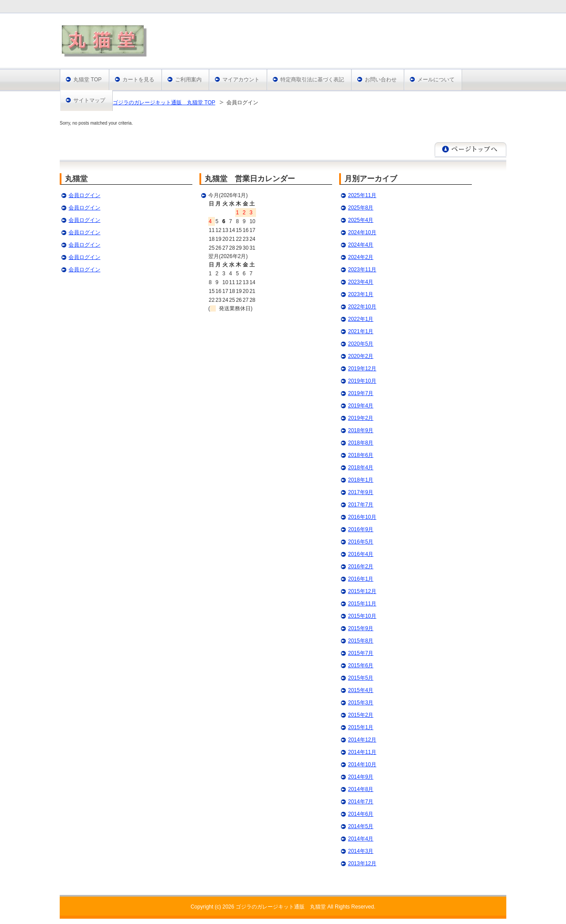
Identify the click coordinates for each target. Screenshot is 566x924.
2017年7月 (361, 505)
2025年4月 (361, 220)
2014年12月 (362, 740)
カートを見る (138, 80)
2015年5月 (361, 678)
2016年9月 (361, 529)
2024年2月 (361, 257)
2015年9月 (361, 628)
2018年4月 (361, 468)
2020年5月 (361, 344)
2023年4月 (361, 282)
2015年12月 (362, 591)
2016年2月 (361, 567)
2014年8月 (361, 789)
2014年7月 (361, 802)
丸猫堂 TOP (88, 80)
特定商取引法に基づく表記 (312, 80)
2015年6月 (361, 665)
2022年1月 (361, 319)
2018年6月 (361, 455)
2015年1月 (361, 727)
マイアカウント (241, 80)
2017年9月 (361, 492)
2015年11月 (362, 604)
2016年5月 (361, 542)
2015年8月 (361, 641)
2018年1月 (361, 480)
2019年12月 (362, 369)
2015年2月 (361, 715)
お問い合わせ (381, 80)
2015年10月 (362, 616)
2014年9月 (361, 777)
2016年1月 (361, 579)
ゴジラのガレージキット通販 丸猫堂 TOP (164, 103)
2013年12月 (362, 863)
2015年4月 (361, 690)
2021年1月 (361, 331)
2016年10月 (362, 517)
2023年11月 (362, 270)
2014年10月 (362, 764)
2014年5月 (361, 826)
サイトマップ (89, 100)
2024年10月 (362, 232)
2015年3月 (361, 703)
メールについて (436, 80)
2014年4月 (361, 839)
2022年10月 (362, 307)
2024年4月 (361, 245)
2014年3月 (361, 851)
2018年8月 (361, 443)
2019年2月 (361, 418)
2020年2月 (361, 356)
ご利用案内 (188, 80)
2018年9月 (361, 430)
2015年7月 (361, 653)
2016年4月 (361, 554)
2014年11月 (362, 752)
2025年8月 (361, 208)
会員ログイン (84, 195)
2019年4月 (361, 406)
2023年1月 (361, 294)
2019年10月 (362, 381)
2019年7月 (361, 393)
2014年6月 (361, 814)
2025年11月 (362, 195)
